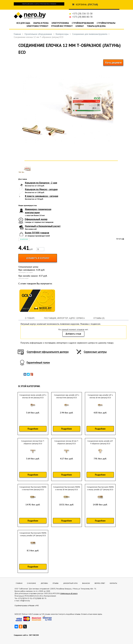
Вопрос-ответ (100, 583)
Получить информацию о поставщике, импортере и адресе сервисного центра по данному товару (67, 343)
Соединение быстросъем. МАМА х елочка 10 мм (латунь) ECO (67, 488)
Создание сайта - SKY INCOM (26, 635)
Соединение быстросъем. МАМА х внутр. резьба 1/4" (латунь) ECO (33, 534)
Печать (120, 239)
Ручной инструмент (62, 26)
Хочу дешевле (113, 63)
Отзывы (56, 583)
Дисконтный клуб (70, 583)
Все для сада (23, 23)
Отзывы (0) (99, 318)
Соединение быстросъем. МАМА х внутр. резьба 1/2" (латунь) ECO (100, 488)
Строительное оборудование (38, 34)
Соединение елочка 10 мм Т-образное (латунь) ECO (66, 442)
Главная (17, 34)
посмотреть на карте (25, 272)
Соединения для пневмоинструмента (90, 34)
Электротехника (60, 23)
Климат (80, 26)
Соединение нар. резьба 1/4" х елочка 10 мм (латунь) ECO (100, 396)
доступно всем (23, 278)
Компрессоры (62, 34)
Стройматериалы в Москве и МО (27, 606)
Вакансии (86, 583)
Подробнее (33, 429)
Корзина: (81, 4)
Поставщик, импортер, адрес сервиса (64, 318)
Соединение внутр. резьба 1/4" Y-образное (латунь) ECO (100, 442)
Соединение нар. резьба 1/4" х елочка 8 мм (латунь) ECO (67, 396)
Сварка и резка (41, 23)
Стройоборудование (83, 23)
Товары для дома (96, 26)
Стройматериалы (106, 23)
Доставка (44, 583)
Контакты (113, 583)
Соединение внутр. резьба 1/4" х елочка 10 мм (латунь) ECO (33, 396)
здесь (100, 614)
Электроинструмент (37, 26)
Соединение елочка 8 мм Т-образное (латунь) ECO (33, 442)
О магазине (32, 583)
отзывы (78, 614)
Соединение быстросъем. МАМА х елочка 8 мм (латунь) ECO (33, 488)
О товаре (30, 318)
